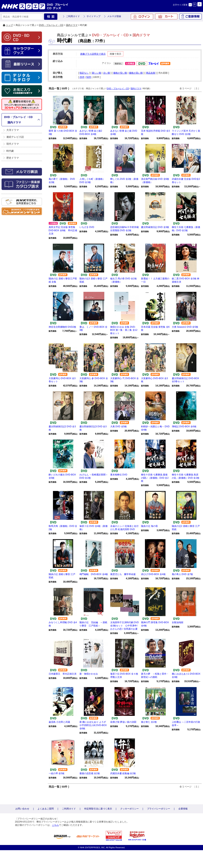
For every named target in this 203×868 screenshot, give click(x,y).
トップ (9, 25)
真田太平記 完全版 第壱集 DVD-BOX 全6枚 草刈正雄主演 (63, 230)
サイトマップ (94, 16)
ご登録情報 (190, 17)
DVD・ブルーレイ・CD (51, 25)
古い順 (107, 73)
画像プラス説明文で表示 (93, 54)
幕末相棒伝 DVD (119, 475)
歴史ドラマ (13, 158)
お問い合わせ (22, 809)
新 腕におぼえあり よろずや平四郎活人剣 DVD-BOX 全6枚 (93, 725)
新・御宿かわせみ (89, 674)
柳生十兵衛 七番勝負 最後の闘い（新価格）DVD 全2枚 (155, 478)
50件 (89, 77)
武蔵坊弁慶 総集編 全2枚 (123, 773)
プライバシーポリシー (159, 809)
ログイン (142, 17)
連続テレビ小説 (15, 137)
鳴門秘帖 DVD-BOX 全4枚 (94, 574)
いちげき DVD (87, 227)
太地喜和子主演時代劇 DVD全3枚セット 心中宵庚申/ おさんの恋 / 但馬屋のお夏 (125, 626)
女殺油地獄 (178, 622)
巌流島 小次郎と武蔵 (59, 722)
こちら (55, 825)
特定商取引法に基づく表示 (98, 809)
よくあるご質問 (46, 809)
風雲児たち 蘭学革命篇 (123, 574)
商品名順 (151, 73)
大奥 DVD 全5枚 (119, 427)
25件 (82, 77)
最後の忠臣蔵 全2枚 (90, 773)
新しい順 (97, 73)
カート (166, 17)
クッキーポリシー (129, 809)
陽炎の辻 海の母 (149, 526)
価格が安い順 (120, 73)
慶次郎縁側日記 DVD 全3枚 (155, 227)
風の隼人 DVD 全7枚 (183, 574)
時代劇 (10, 151)
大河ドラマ (13, 130)
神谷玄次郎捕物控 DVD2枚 (62, 327)
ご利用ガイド (73, 16)
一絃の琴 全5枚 (57, 773)
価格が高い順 (136, 73)
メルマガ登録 (114, 16)
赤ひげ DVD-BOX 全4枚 (153, 574)
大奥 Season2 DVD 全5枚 (185, 327)
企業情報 (183, 809)
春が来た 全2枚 (149, 722)
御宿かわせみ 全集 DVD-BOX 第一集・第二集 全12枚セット (124, 330)
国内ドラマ (72, 25)
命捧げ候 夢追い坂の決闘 (123, 722)
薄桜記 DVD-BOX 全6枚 (184, 427)
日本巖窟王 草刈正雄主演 (63, 674)
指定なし (84, 73)
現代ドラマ (13, 144)
